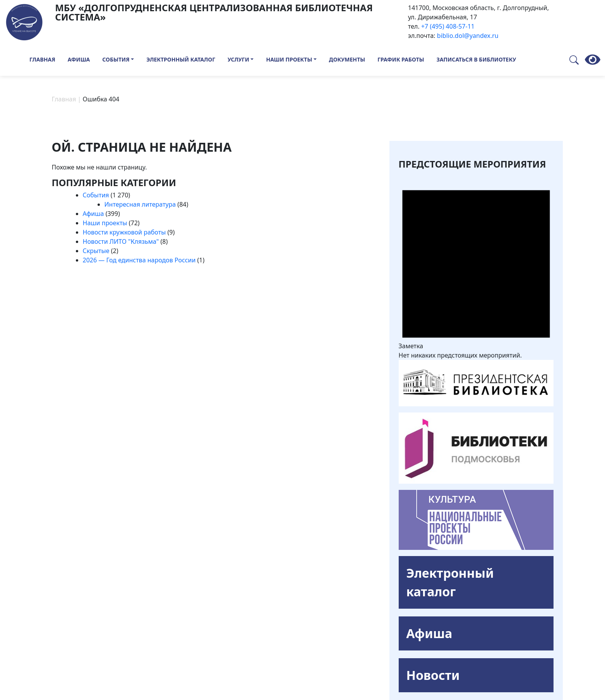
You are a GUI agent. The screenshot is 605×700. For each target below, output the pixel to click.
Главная (42, 59)
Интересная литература (140, 204)
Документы (347, 59)
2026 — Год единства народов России (139, 260)
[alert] (476, 266)
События (116, 59)
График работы (401, 59)
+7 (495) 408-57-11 (448, 26)
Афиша (79, 59)
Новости (433, 675)
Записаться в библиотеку (476, 59)
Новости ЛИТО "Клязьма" (121, 241)
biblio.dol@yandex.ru (468, 36)
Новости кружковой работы (124, 232)
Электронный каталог (181, 59)
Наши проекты (289, 59)
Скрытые (96, 251)
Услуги (238, 59)
